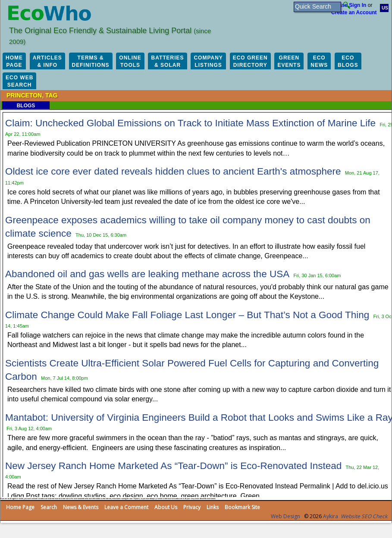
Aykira (331, 516)
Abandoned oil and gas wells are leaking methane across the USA (147, 274)
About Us (166, 507)
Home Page (20, 507)
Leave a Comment (126, 507)
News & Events (81, 507)
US (385, 8)
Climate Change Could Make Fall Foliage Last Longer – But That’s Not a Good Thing (187, 315)
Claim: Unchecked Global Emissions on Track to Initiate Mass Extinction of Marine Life (190, 123)
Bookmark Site (242, 507)
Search (49, 507)
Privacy (192, 507)
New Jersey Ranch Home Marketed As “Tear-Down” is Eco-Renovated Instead (173, 466)
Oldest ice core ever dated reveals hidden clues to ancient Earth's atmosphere (173, 171)
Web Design (285, 516)
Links (213, 507)
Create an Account (354, 13)
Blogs (26, 106)
